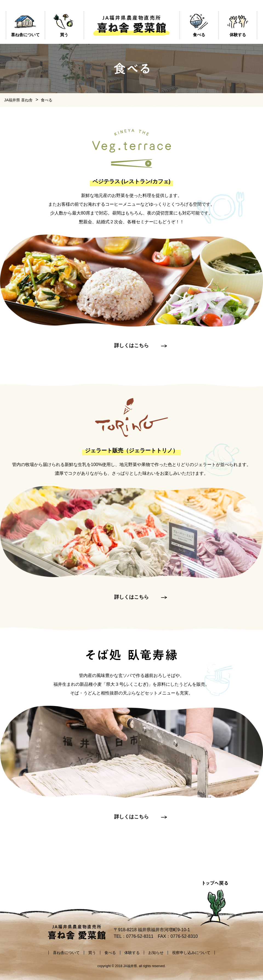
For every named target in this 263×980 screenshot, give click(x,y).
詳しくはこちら (131, 345)
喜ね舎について (66, 953)
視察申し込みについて (191, 953)
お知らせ (156, 953)
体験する (132, 953)
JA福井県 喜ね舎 (18, 100)
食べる (110, 953)
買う (92, 953)
